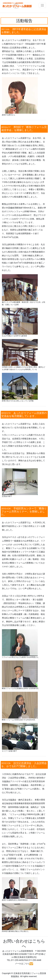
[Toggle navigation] (42, 5)
